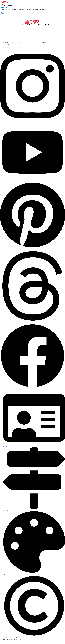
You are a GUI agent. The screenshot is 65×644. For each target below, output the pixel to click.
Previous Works (39, 2)
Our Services (32, 2)
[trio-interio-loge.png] (5, 2)
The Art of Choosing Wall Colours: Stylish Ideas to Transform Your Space (23, 9)
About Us (25, 2)
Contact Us (46, 2)
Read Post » (4, 14)
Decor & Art (4, 8)
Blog (51, 2)
